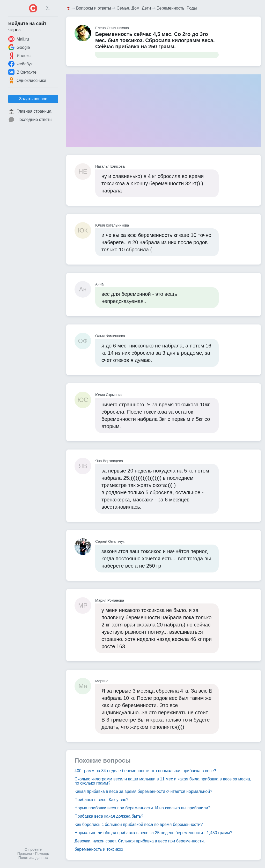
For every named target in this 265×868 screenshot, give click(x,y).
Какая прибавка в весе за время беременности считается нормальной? (143, 791)
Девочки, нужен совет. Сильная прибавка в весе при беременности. (140, 841)
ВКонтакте (22, 72)
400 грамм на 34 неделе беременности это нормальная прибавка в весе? (145, 771)
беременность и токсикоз (99, 849)
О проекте (33, 849)
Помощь (42, 854)
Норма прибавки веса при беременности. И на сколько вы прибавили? (142, 808)
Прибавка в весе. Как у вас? (101, 800)
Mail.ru (19, 39)
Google (19, 47)
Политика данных (33, 858)
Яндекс (19, 56)
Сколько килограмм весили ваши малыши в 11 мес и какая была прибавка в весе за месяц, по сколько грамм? (163, 781)
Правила (25, 854)
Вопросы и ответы (94, 8)
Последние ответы (30, 120)
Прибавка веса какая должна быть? (109, 816)
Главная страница (30, 111)
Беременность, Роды (177, 8)
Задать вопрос (33, 99)
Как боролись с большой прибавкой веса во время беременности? (139, 824)
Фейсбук (20, 64)
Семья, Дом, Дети (134, 8)
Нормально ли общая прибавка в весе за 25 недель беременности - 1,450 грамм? (153, 833)
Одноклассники (27, 80)
